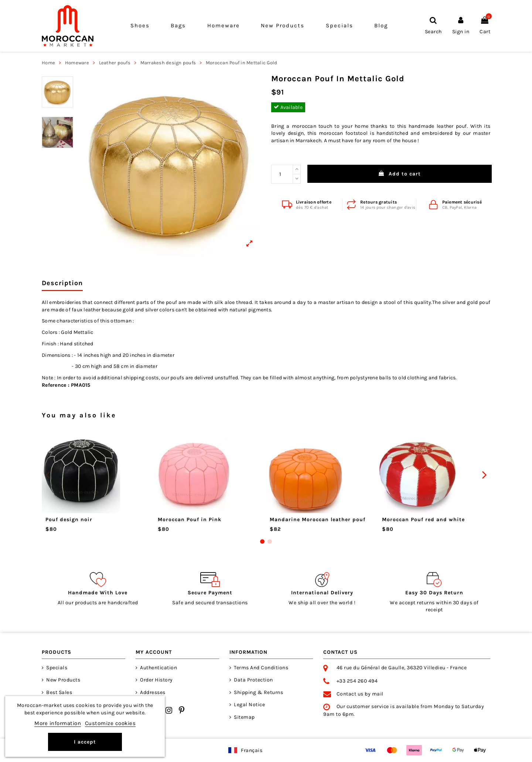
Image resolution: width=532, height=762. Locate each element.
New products (63, 680)
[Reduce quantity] (297, 179)
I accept (85, 742)
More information (58, 723)
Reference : (56, 385)
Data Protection (253, 680)
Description (62, 283)
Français (252, 750)
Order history (156, 680)
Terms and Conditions (261, 668)
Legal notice (249, 705)
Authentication (158, 668)
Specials (57, 668)
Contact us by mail (360, 694)
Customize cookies (110, 723)
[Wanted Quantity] (282, 174)
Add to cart (400, 174)
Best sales (59, 692)
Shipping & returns (258, 692)
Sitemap (244, 717)
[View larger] (170, 165)
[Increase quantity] (297, 170)
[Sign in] (461, 26)
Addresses (153, 692)
